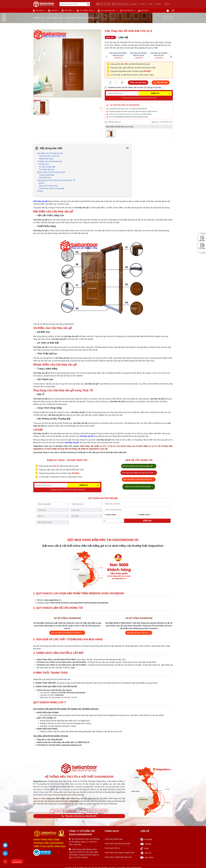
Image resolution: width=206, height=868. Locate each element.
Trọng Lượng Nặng (47, 175)
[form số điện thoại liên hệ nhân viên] (139, 88)
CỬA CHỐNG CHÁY (85, 11)
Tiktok (145, 848)
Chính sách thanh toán (114, 839)
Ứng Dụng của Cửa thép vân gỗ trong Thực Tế (56, 180)
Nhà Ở (42, 183)
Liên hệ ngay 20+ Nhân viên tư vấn (94, 811)
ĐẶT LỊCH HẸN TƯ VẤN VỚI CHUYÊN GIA (139, 479)
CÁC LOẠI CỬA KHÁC (106, 11)
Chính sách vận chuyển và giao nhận (120, 853)
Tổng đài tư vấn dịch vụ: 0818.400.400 (79, 816)
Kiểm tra (147, 521)
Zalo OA (146, 853)
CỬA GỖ (52, 11)
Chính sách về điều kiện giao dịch (118, 857)
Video (150, 4)
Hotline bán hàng (103, 4)
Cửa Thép (67, 11)
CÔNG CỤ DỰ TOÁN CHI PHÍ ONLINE (139, 487)
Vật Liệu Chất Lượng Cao (49, 156)
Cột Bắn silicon (143, 515)
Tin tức (142, 4)
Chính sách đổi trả (112, 848)
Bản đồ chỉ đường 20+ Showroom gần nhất (139, 466)
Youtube (146, 844)
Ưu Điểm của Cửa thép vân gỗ (50, 161)
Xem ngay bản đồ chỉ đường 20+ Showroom (67, 633)
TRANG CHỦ (39, 18)
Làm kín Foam (110, 515)
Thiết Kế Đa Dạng (46, 159)
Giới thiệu (133, 4)
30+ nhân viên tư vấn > (141, 117)
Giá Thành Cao (45, 178)
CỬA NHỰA (38, 11)
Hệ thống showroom (120, 4)
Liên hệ (158, 4)
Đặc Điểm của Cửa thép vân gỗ (50, 153)
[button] (5, 845)
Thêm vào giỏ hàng (138, 83)
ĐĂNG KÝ (155, 93)
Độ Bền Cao (44, 164)
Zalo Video (147, 857)
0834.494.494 (161, 83)
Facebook (146, 839)
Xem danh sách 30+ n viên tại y (139, 633)
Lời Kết (40, 191)
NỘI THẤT (143, 11)
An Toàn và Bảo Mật (47, 167)
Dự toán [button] (202, 246)
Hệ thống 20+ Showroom (124, 117)
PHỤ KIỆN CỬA (127, 11)
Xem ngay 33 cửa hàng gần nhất (64, 811)
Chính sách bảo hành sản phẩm (118, 844)
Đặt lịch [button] (202, 239)
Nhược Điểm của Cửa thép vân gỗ (51, 172)
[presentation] (34, 108)
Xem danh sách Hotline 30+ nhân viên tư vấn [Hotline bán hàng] (139, 473)
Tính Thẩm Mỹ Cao (47, 170)
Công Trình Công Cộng (48, 186)
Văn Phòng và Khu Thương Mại (52, 188)
